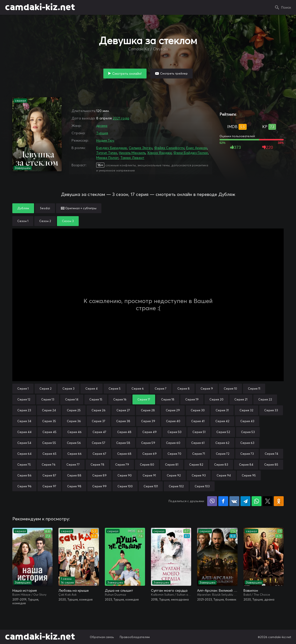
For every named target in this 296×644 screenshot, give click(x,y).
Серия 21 (241, 399)
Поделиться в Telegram (245, 501)
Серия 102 (176, 486)
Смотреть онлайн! (127, 74)
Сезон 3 (68, 221)
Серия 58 (123, 443)
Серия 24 (49, 410)
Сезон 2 (45, 221)
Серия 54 (24, 443)
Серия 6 (138, 388)
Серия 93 (199, 475)
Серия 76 (49, 464)
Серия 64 (24, 454)
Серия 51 (199, 432)
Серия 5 (115, 388)
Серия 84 (246, 464)
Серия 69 (149, 454)
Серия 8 (184, 388)
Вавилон (251, 590)
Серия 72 (223, 454)
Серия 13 (48, 399)
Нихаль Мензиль (132, 153)
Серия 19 (192, 399)
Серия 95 (249, 475)
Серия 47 (99, 432)
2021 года (121, 118)
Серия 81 (172, 464)
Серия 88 (74, 475)
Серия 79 (122, 464)
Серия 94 (224, 475)
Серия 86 (24, 475)
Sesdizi (45, 208)
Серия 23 (24, 410)
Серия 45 (49, 432)
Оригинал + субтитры (79, 208)
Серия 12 (24, 399)
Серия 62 (222, 443)
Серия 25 (74, 410)
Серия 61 (198, 443)
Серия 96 (24, 486)
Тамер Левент (132, 158)
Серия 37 (99, 421)
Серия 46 (74, 432)
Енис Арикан (197, 148)
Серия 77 (73, 464)
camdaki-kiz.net (40, 7)
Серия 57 (99, 443)
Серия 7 (161, 388)
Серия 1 (23, 388)
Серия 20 (216, 399)
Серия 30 (198, 410)
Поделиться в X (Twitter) (268, 501)
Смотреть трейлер (174, 73)
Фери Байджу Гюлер (191, 153)
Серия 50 (175, 432)
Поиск (286, 7)
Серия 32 (246, 410)
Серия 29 (173, 410)
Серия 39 (148, 421)
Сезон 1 (23, 221)
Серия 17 (144, 399)
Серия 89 (99, 475)
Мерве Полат (107, 158)
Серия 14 (72, 399)
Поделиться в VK (234, 501)
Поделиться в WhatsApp (257, 501)
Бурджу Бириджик (112, 148)
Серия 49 (149, 432)
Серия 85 (271, 464)
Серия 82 (196, 464)
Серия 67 (99, 454)
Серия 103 (202, 486)
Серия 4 (92, 388)
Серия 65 (49, 454)
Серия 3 (68, 388)
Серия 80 (147, 464)
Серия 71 (199, 454)
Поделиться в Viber (212, 501)
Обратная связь (102, 637)
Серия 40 (173, 421)
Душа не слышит (119, 590)
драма (102, 126)
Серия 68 (124, 454)
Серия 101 (151, 486)
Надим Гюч (105, 140)
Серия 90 (125, 475)
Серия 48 (124, 432)
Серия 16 (120, 399)
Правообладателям (135, 637)
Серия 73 (247, 454)
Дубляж (23, 208)
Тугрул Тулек (107, 153)
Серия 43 (247, 421)
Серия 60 (173, 443)
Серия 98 (74, 486)
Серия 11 (254, 388)
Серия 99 (99, 486)
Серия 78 (97, 464)
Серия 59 (148, 443)
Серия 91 (149, 475)
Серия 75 (24, 464)
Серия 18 (168, 399)
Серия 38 (123, 421)
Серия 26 (99, 410)
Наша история (25, 590)
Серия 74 (271, 454)
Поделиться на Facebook (223, 501)
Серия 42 (222, 421)
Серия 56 (74, 443)
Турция (102, 133)
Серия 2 (46, 388)
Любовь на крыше (74, 590)
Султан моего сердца (169, 590)
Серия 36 (74, 421)
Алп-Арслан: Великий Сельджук (217, 590)
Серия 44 (24, 432)
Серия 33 (271, 410)
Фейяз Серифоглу (169, 148)
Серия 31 (222, 410)
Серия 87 (49, 475)
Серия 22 (265, 399)
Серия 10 (230, 388)
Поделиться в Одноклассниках (279, 501)
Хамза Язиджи (159, 153)
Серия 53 (248, 432)
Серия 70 (174, 454)
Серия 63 (247, 443)
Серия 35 (49, 421)
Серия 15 (96, 399)
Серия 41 (198, 421)
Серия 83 (221, 464)
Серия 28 (148, 410)
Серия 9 (207, 388)
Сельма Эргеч (141, 148)
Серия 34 (24, 421)
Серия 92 (174, 475)
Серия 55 (49, 443)
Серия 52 (223, 432)
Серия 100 (125, 486)
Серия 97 (49, 486)
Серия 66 (74, 454)
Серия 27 (123, 410)
